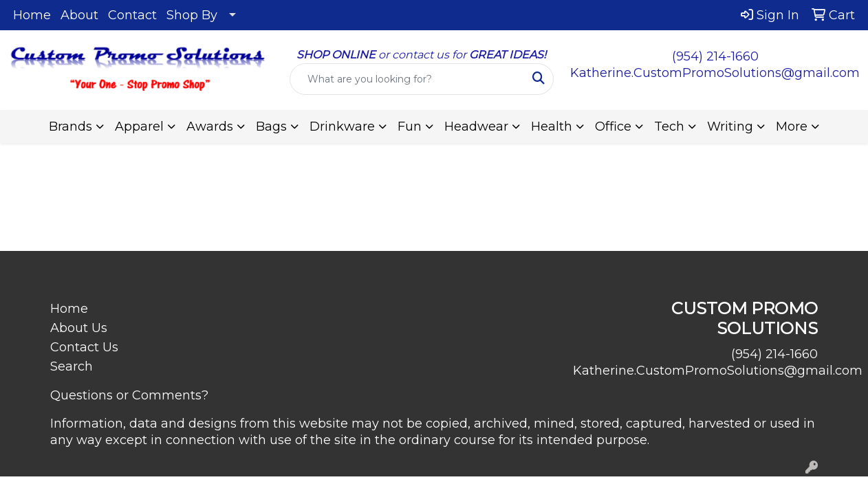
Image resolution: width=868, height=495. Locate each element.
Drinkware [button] (342, 126)
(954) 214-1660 (715, 56)
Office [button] (613, 126)
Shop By (192, 15)
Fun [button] (410, 126)
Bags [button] (271, 126)
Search (72, 366)
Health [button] (552, 126)
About (79, 15)
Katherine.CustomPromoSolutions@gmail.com (715, 73)
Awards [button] (210, 126)
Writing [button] (730, 126)
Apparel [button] (139, 126)
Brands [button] (70, 126)
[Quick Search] (408, 79)
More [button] (792, 126)
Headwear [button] (476, 126)
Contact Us (84, 347)
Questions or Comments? (129, 395)
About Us (79, 328)
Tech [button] (669, 126)
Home (32, 15)
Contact (132, 15)
